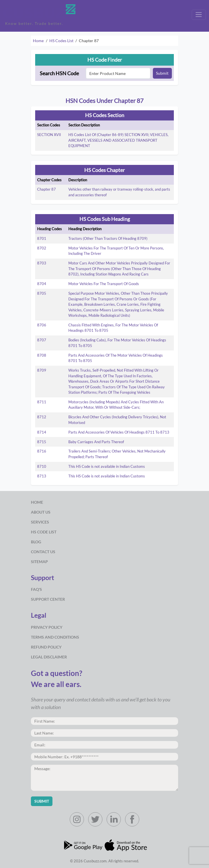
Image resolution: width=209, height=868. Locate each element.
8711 (42, 402)
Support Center (48, 599)
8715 (42, 442)
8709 (42, 370)
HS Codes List (61, 41)
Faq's (36, 589)
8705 (42, 293)
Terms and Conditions (55, 637)
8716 (42, 451)
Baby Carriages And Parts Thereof (96, 442)
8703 (42, 263)
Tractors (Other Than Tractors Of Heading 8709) (108, 238)
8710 (42, 466)
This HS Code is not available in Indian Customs (107, 466)
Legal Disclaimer (49, 657)
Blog (36, 542)
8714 (42, 432)
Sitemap (39, 562)
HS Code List (44, 532)
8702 (42, 248)
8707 (42, 340)
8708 (42, 355)
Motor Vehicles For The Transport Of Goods (104, 284)
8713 (42, 476)
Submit (162, 73)
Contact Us (43, 552)
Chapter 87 (47, 189)
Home (38, 41)
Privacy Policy (47, 627)
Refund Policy (46, 647)
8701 (42, 238)
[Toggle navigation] (199, 15)
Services (40, 522)
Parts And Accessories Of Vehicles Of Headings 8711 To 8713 (119, 432)
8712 (42, 417)
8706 (42, 325)
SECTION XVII (49, 135)
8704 (42, 284)
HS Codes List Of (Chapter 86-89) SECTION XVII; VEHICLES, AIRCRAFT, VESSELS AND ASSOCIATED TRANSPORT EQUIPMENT (118, 140)
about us (41, 512)
